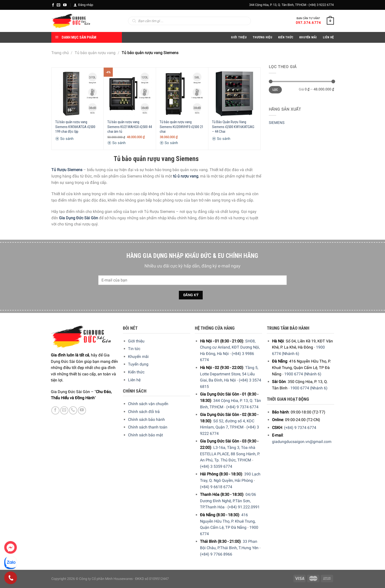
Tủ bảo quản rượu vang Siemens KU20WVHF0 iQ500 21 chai (182, 127)
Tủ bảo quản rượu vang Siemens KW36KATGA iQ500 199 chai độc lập (75, 127)
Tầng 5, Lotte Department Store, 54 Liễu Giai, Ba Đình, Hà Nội (229, 374)
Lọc (275, 90)
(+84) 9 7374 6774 (242, 407)
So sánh (64, 139)
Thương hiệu (262, 37)
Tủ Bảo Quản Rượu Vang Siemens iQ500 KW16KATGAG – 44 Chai (233, 127)
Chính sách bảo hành (146, 419)
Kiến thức (286, 37)
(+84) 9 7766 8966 (216, 554)
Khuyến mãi (138, 357)
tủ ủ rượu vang (186, 176)
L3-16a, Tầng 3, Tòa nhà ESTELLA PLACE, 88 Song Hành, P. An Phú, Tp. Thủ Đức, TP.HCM (230, 454)
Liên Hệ (328, 37)
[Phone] (11, 578)
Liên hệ (134, 380)
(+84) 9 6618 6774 (216, 487)
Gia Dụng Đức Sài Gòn (78, 218)
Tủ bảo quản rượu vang (95, 53)
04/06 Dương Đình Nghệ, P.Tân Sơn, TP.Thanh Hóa (228, 501)
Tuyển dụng (138, 364)
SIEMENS (277, 123)
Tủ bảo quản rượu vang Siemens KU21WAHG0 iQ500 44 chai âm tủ (130, 127)
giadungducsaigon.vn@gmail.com (302, 442)
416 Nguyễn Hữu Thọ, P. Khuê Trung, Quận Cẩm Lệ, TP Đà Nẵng (228, 521)
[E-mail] (58, 5)
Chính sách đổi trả (144, 412)
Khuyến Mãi (308, 37)
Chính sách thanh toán (148, 427)
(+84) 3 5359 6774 (216, 466)
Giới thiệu (136, 341)
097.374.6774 (308, 23)
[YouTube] (65, 5)
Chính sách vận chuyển (148, 404)
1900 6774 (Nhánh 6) (303, 374)
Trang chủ (60, 53)
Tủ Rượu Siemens (67, 170)
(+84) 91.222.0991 (244, 507)
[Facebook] (53, 5)
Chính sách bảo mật (145, 435)
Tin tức (134, 349)
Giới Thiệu (239, 37)
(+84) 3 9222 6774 (321, 5)
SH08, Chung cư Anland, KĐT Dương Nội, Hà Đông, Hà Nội (230, 347)
